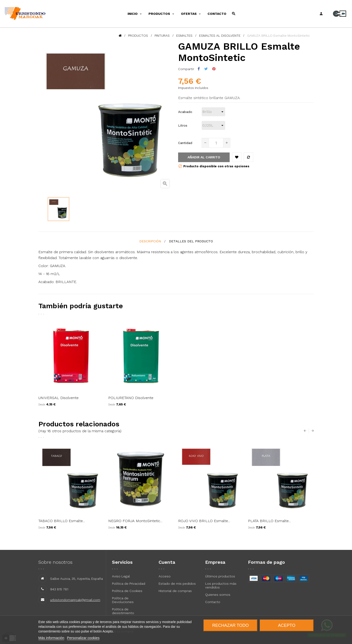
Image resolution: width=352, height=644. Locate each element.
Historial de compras (175, 591)
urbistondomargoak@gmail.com (75, 600)
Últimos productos (220, 576)
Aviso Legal (121, 576)
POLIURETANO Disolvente (131, 398)
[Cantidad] (216, 143)
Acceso (165, 576)
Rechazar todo (230, 625)
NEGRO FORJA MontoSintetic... (135, 521)
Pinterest (214, 69)
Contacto (213, 602)
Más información (51, 638)
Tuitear (206, 69)
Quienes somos (218, 595)
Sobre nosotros (55, 562)
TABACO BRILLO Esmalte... (62, 521)
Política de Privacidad (129, 584)
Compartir (199, 69)
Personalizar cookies (83, 638)
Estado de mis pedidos (177, 584)
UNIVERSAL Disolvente (58, 398)
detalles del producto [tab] (191, 241)
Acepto (287, 625)
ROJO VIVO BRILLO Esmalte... (204, 521)
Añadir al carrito (204, 157)
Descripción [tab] (150, 241)
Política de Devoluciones (123, 600)
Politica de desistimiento (123, 611)
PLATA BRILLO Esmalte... (269, 521)
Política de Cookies (127, 591)
